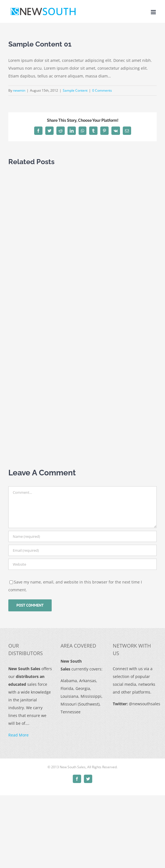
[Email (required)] (82, 550)
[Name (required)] (82, 536)
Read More (18, 735)
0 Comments (102, 90)
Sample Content (75, 90)
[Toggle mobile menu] (154, 12)
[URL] (82, 564)
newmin (19, 90)
